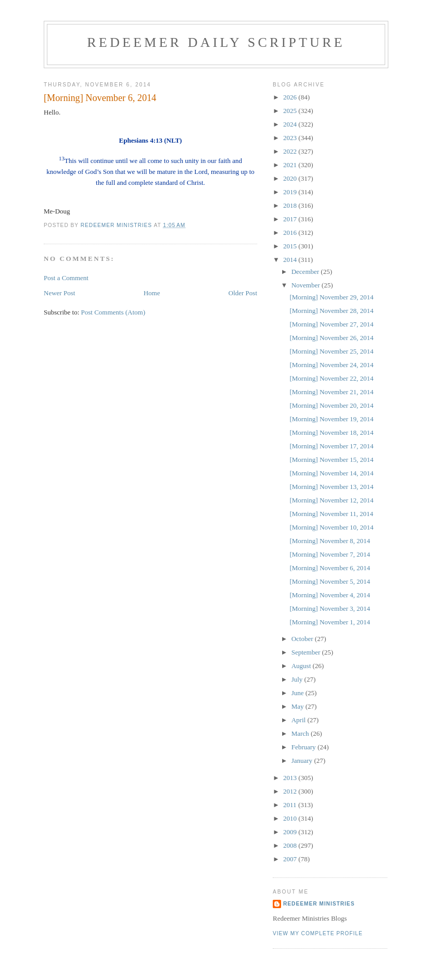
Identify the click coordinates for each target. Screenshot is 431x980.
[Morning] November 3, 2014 (330, 608)
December (306, 272)
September (307, 652)
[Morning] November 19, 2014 (331, 419)
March (301, 733)
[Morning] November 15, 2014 (331, 460)
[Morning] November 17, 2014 (331, 446)
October (303, 639)
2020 (291, 178)
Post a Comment (66, 278)
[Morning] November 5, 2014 (330, 581)
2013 (291, 778)
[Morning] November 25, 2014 (331, 351)
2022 (291, 151)
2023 (291, 138)
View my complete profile (318, 933)
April (300, 720)
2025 (291, 111)
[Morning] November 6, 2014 (330, 568)
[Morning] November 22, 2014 (331, 378)
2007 (291, 859)
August (302, 666)
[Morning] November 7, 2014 (330, 554)
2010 (291, 818)
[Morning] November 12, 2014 (331, 500)
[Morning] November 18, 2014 (331, 432)
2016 (291, 233)
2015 (291, 246)
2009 (291, 832)
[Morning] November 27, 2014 (331, 324)
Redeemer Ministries (319, 904)
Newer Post (59, 293)
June (299, 693)
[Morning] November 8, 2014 (330, 541)
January (303, 761)
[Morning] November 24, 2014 (331, 365)
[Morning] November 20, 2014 (331, 405)
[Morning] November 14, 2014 (331, 473)
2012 (291, 791)
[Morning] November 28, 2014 (331, 311)
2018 (291, 205)
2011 (291, 805)
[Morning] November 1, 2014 (330, 622)
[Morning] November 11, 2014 (331, 514)
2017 (291, 219)
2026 (291, 97)
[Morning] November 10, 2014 (331, 527)
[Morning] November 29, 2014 (331, 297)
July (298, 679)
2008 (291, 845)
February (305, 747)
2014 (291, 260)
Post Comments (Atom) (113, 312)
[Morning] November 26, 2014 (331, 338)
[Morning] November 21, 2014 (331, 392)
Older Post (243, 293)
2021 (291, 165)
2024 (291, 124)
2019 (291, 192)
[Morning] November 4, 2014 (330, 595)
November (307, 285)
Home (152, 293)
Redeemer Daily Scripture (216, 42)
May (299, 706)
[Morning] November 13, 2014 (331, 487)
